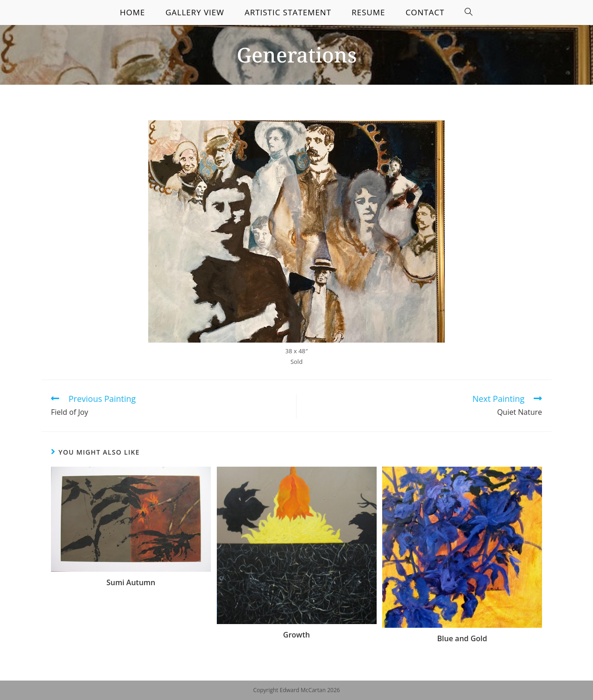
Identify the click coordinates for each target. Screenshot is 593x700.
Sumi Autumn (131, 582)
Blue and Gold (462, 638)
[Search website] (469, 12)
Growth (296, 635)
